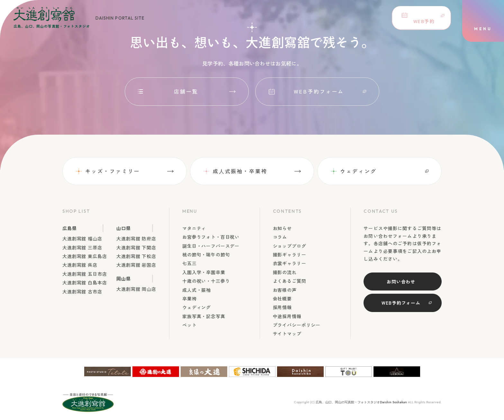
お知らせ (282, 228)
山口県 (124, 228)
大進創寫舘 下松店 (136, 256)
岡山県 (124, 279)
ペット (189, 325)
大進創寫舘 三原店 (82, 247)
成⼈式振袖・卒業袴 (240, 171)
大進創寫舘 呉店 (80, 265)
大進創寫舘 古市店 (82, 291)
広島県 (70, 228)
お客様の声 (285, 290)
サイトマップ (287, 334)
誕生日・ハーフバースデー (211, 246)
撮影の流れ (285, 272)
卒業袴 (189, 299)
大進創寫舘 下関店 (136, 247)
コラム (280, 237)
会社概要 (282, 299)
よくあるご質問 (290, 281)
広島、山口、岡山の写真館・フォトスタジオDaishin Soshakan (361, 402)
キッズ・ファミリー (113, 171)
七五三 (189, 263)
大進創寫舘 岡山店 (136, 289)
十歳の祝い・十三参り (206, 281)
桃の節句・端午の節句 (206, 255)
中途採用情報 (287, 316)
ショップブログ (290, 246)
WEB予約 (420, 18)
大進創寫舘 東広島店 (85, 256)
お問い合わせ (401, 281)
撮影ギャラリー (290, 255)
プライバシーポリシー (297, 325)
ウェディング (358, 171)
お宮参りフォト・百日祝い (211, 237)
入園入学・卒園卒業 (204, 272)
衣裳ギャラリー (290, 263)
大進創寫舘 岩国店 (136, 265)
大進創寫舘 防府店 (136, 238)
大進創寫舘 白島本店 (85, 282)
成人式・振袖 (197, 290)
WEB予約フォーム (319, 91)
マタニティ (194, 228)
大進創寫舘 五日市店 (85, 274)
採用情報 (282, 307)
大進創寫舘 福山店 (82, 238)
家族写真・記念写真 (204, 316)
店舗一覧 (186, 91)
